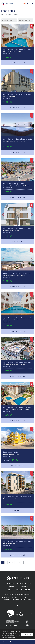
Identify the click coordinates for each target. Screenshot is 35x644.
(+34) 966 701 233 (11, 594)
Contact (19, 590)
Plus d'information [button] (11, 637)
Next (32, 35)
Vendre (10, 590)
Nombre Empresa (8, 4)
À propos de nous (24, 584)
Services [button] (25, 587)
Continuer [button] (27, 634)
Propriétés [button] (13, 587)
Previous (3, 35)
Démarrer (10, 584)
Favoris (28, 590)
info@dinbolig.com (24, 594)
